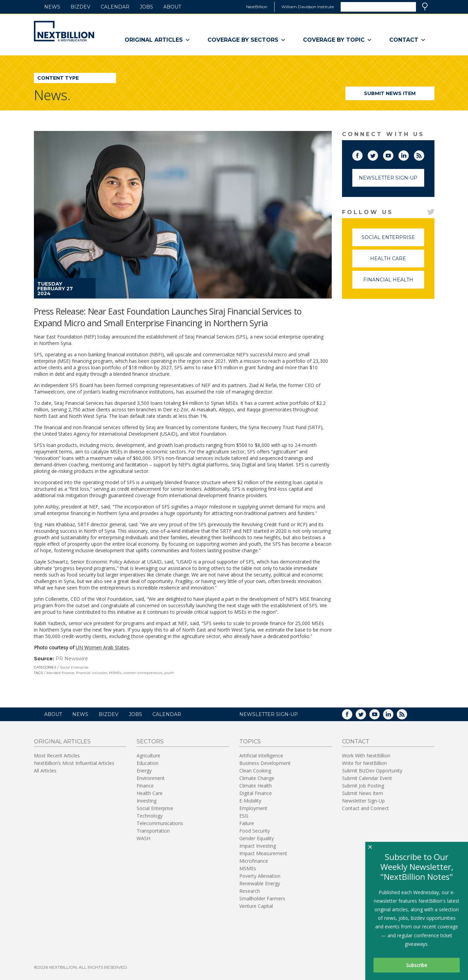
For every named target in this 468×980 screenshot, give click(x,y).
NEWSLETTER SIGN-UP (269, 714)
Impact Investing (258, 846)
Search (425, 6)
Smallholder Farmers (262, 898)
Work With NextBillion (366, 756)
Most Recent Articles (57, 756)
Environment (151, 778)
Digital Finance (256, 793)
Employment (253, 808)
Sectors (150, 741)
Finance (145, 786)
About (172, 7)
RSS (424, 154)
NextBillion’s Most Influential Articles (74, 763)
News (52, 7)
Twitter (378, 154)
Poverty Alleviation (260, 876)
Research (250, 891)
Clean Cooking (255, 771)
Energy (144, 771)
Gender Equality (257, 838)
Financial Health (394, 283)
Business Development (265, 763)
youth (169, 673)
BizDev (80, 7)
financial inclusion (92, 673)
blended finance (60, 673)
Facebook (362, 154)
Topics (250, 741)
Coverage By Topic (338, 40)
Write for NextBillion (364, 763)
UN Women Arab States (102, 647)
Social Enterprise (74, 667)
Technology (150, 816)
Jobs (146, 7)
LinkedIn (408, 154)
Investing (147, 801)
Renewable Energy (260, 883)
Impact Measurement (263, 853)
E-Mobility (250, 801)
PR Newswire (72, 659)
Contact (408, 40)
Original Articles (157, 40)
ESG (244, 816)
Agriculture (148, 756)
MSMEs (115, 673)
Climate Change (257, 778)
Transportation (153, 831)
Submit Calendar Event (367, 778)
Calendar (115, 7)
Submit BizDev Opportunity (372, 771)
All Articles (45, 771)
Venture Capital (256, 906)
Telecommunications (160, 823)
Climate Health (256, 786)
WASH (143, 838)
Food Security (255, 831)
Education (148, 763)
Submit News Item (390, 93)
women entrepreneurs (143, 673)
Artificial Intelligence (261, 756)
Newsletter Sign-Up (388, 178)
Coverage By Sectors (247, 40)
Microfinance (254, 861)
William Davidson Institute (308, 7)
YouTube (393, 154)
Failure (247, 823)
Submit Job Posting (363, 786)
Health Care (397, 261)
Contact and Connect (365, 808)
